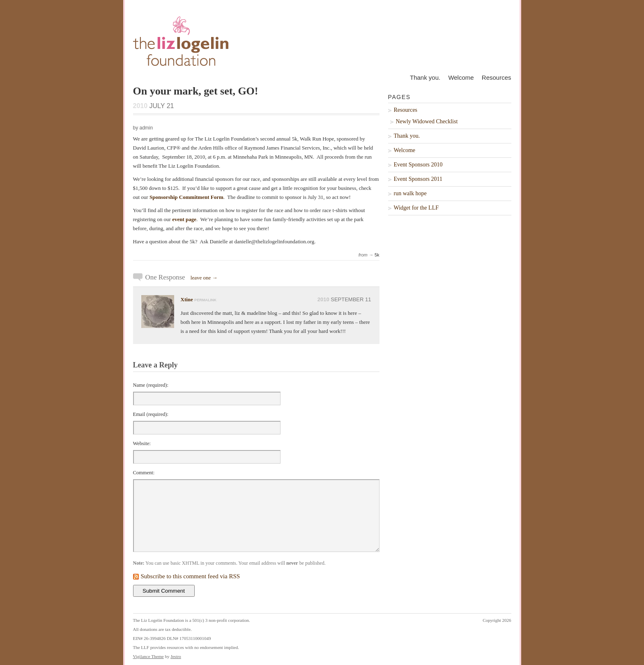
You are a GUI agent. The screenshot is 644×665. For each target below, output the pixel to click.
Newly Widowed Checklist (427, 121)
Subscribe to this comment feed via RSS (191, 576)
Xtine (187, 299)
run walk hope (410, 193)
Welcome (461, 77)
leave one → (204, 278)
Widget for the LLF (416, 208)
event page (184, 219)
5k (377, 255)
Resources (497, 77)
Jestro (176, 656)
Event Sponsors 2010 (418, 165)
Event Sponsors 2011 (418, 179)
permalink (205, 300)
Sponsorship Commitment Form (186, 197)
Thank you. (425, 77)
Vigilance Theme (148, 656)
